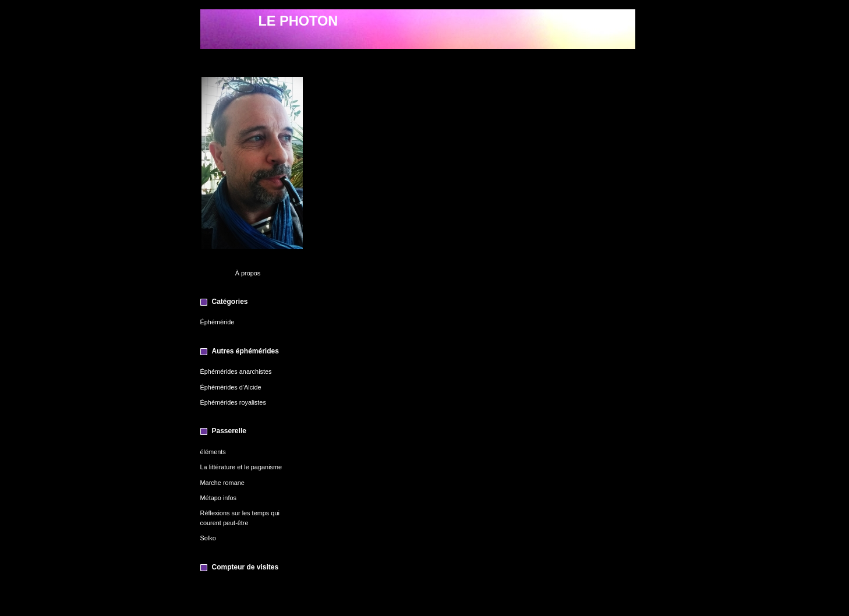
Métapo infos (218, 498)
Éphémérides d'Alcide (231, 387)
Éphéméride (217, 322)
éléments (213, 452)
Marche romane (222, 483)
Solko (208, 538)
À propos (248, 273)
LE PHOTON (298, 21)
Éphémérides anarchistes (236, 371)
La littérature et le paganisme (241, 467)
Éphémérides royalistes (233, 402)
